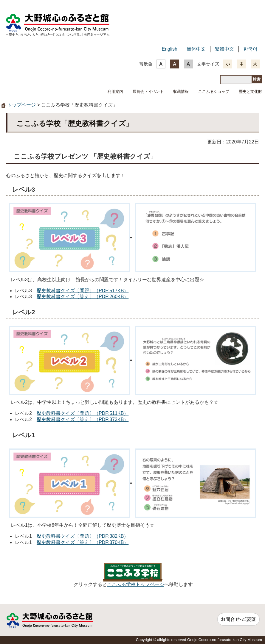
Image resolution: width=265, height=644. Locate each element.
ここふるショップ (214, 92)
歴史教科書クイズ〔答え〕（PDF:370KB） (83, 542)
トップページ (21, 105)
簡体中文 (196, 49)
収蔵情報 (181, 92)
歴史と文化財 (250, 92)
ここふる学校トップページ (136, 584)
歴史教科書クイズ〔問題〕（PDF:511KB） (83, 413)
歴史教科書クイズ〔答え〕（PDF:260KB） (83, 297)
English (170, 49)
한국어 (250, 49)
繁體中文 (224, 49)
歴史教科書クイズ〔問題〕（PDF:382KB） (83, 536)
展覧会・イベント (148, 92)
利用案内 (115, 92)
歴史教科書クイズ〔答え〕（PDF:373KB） (83, 419)
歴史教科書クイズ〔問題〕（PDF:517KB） (83, 291)
